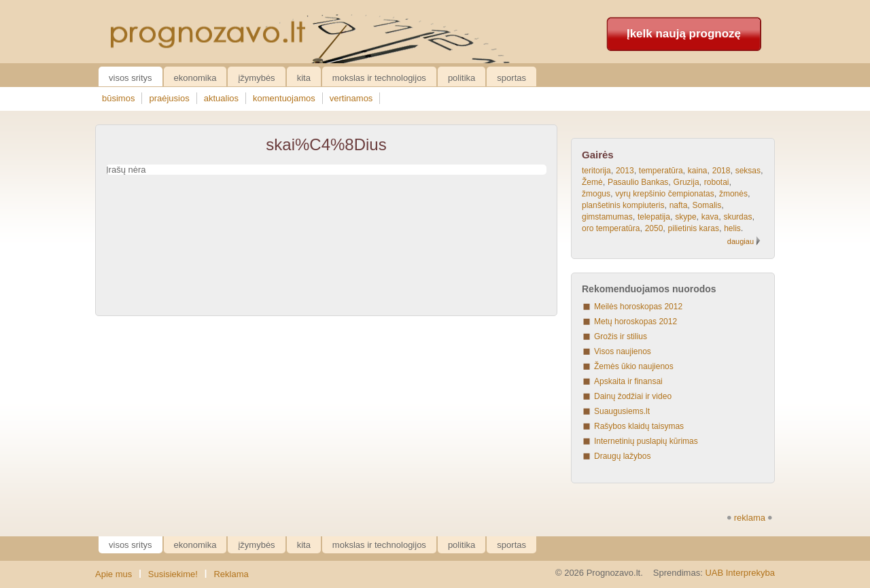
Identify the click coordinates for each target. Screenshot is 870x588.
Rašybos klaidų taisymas (639, 426)
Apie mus (114, 574)
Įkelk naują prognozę (684, 34)
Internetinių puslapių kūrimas (646, 441)
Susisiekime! (173, 574)
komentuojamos (284, 98)
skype (685, 217)
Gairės (598, 155)
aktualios (221, 98)
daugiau (741, 241)
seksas (748, 171)
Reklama (231, 574)
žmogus (596, 194)
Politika (462, 78)
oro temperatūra (611, 228)
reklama (750, 518)
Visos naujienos (623, 351)
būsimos (118, 98)
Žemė (592, 182)
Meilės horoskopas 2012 (638, 307)
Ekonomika (195, 78)
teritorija (596, 171)
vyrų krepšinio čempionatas (664, 194)
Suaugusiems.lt (622, 411)
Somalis (707, 205)
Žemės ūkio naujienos (634, 366)
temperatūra (661, 171)
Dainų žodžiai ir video (633, 396)
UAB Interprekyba (740, 573)
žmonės (733, 194)
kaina (698, 171)
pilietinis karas (694, 228)
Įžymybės (256, 78)
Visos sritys (130, 78)
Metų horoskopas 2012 (636, 322)
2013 (625, 171)
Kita (304, 78)
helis (732, 228)
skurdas (737, 217)
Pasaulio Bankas (638, 182)
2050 (654, 228)
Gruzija (686, 182)
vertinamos (351, 98)
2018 (721, 171)
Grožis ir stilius (621, 336)
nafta (679, 205)
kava (710, 217)
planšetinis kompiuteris (623, 205)
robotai (717, 182)
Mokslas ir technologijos (379, 78)
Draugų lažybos (622, 456)
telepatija (654, 217)
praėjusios (169, 98)
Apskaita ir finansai (628, 381)
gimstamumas (607, 217)
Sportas (511, 78)
